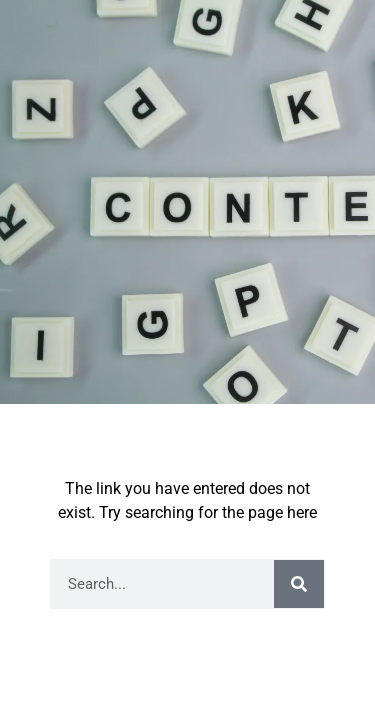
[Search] (299, 584)
